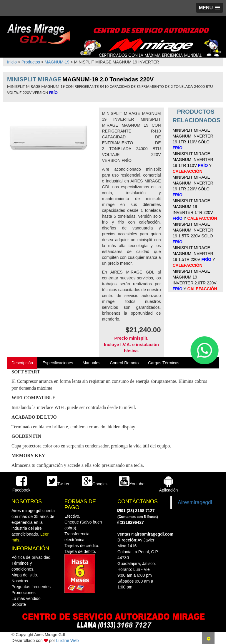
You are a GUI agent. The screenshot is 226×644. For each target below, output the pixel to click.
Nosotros (20, 581)
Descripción (22, 363)
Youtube (132, 484)
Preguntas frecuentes (31, 587)
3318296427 (131, 522)
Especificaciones (58, 363)
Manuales (91, 363)
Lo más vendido (26, 598)
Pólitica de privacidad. (31, 557)
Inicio (12, 62)
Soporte (19, 604)
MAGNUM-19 (57, 62)
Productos (31, 62)
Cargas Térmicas (164, 363)
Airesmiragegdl (195, 502)
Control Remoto (124, 363)
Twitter (58, 484)
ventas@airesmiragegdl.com (145, 534)
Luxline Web (68, 640)
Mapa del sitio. (25, 575)
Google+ (95, 484)
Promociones (24, 593)
